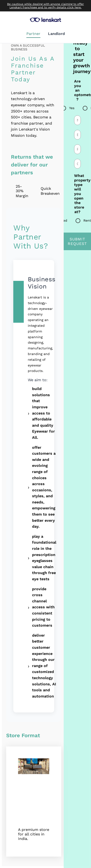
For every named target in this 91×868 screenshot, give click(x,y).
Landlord (56, 34)
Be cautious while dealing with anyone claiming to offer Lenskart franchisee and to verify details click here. (45, 6)
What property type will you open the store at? (77, 194)
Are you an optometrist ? (77, 90)
